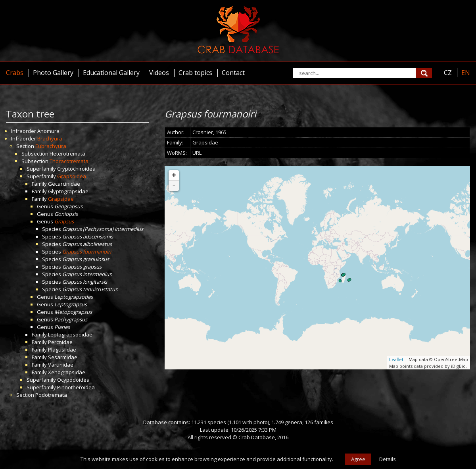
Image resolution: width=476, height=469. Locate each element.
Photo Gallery (53, 73)
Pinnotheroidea (76, 387)
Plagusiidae (62, 350)
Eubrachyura (51, 146)
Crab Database (257, 437)
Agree (358, 459)
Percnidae (60, 342)
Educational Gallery (111, 73)
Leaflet (396, 359)
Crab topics (195, 73)
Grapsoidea (72, 176)
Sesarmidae (63, 357)
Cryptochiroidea (76, 169)
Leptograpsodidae (70, 334)
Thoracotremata (69, 161)
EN (466, 73)
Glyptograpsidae (68, 191)
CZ (448, 73)
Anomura (48, 131)
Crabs (15, 73)
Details (388, 459)
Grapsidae (61, 199)
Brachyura (50, 138)
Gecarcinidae (64, 184)
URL (197, 153)
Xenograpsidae (67, 372)
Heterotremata (67, 154)
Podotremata (51, 395)
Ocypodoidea (73, 380)
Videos (159, 73)
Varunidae (61, 365)
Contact (233, 73)
